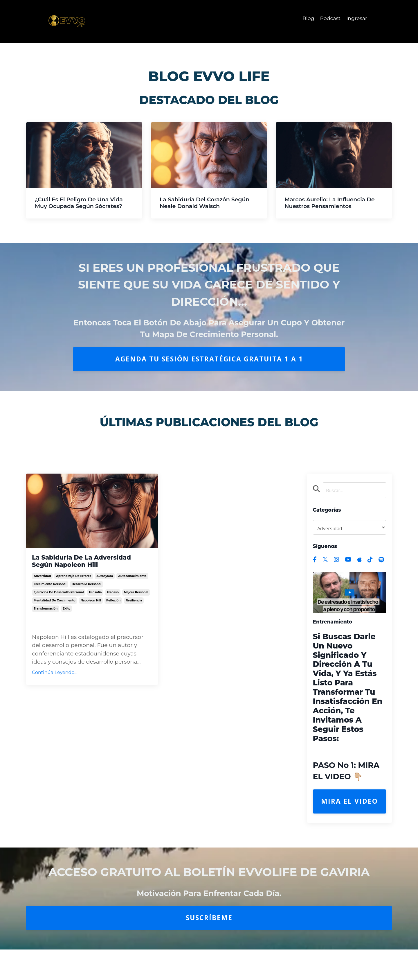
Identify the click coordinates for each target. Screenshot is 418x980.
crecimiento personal (50, 600)
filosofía (95, 608)
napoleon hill (91, 616)
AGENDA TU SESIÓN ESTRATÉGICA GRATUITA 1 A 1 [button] (209, 359)
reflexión (113, 616)
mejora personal (136, 608)
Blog (307, 18)
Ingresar (356, 18)
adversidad (42, 592)
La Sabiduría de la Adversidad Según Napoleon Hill (90, 568)
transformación (46, 624)
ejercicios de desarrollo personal (59, 608)
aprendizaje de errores (74, 592)
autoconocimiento (132, 592)
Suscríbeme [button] (209, 919)
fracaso (113, 608)
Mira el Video (349, 803)
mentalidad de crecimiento (55, 616)
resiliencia (134, 616)
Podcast (329, 18)
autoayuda (105, 592)
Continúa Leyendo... (55, 688)
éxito (66, 624)
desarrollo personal (87, 600)
